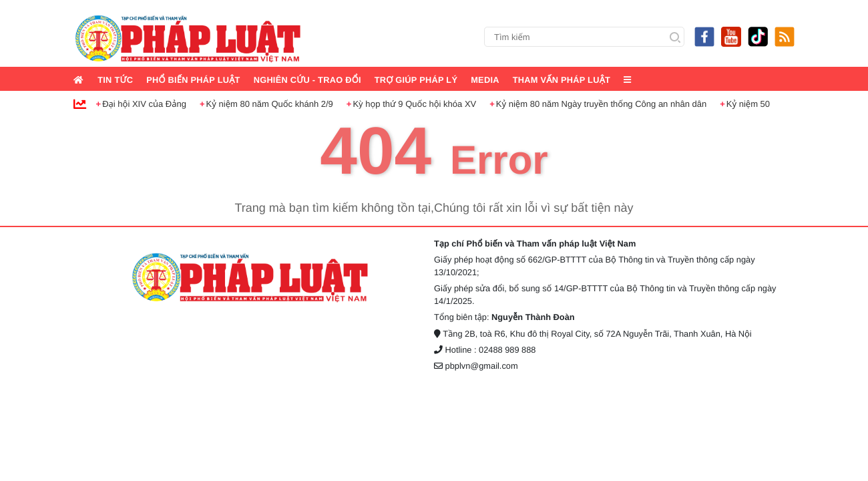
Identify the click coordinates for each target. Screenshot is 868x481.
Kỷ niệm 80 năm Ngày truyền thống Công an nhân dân (601, 104)
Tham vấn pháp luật (562, 80)
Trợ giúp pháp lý (416, 80)
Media (485, 80)
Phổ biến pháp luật (193, 80)
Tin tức (115, 80)
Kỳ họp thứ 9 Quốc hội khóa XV (414, 104)
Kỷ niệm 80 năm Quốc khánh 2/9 (270, 104)
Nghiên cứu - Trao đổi (307, 80)
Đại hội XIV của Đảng (144, 104)
